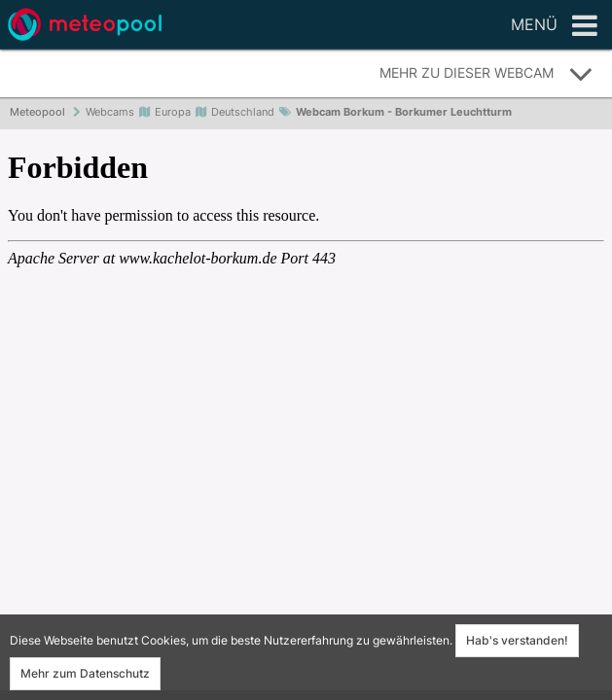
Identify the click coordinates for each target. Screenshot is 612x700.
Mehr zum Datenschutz (85, 673)
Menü (554, 26)
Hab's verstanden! (517, 640)
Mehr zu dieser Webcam (486, 74)
